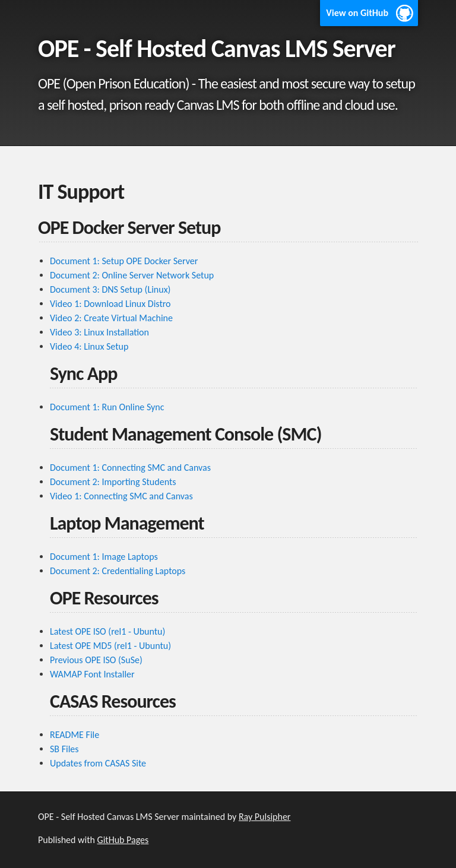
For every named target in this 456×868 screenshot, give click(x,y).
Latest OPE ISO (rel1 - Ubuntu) (107, 631)
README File (75, 735)
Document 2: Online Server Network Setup (132, 275)
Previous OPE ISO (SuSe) (96, 660)
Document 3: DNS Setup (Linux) (110, 289)
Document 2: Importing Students (113, 482)
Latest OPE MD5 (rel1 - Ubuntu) (110, 646)
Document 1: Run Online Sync (107, 407)
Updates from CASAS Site (98, 763)
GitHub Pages (123, 840)
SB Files (64, 749)
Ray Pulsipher (265, 817)
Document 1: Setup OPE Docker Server (124, 261)
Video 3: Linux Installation (99, 332)
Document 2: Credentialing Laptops (118, 571)
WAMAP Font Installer (92, 674)
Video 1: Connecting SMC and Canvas (121, 496)
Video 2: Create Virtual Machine (111, 318)
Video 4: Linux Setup (89, 346)
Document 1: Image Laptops (104, 557)
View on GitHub (357, 13)
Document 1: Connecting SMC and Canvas (130, 468)
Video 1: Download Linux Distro (110, 304)
